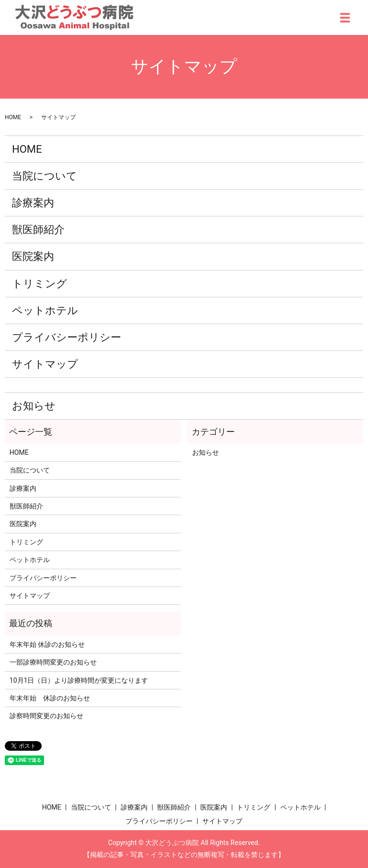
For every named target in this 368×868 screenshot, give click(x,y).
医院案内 (33, 256)
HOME (13, 117)
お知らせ (34, 406)
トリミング (40, 284)
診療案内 (33, 203)
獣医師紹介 (38, 230)
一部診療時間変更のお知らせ (53, 662)
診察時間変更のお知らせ (46, 716)
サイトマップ (45, 364)
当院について (45, 176)
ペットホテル (45, 310)
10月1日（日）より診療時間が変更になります (79, 680)
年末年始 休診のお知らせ (47, 644)
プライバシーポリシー (67, 337)
